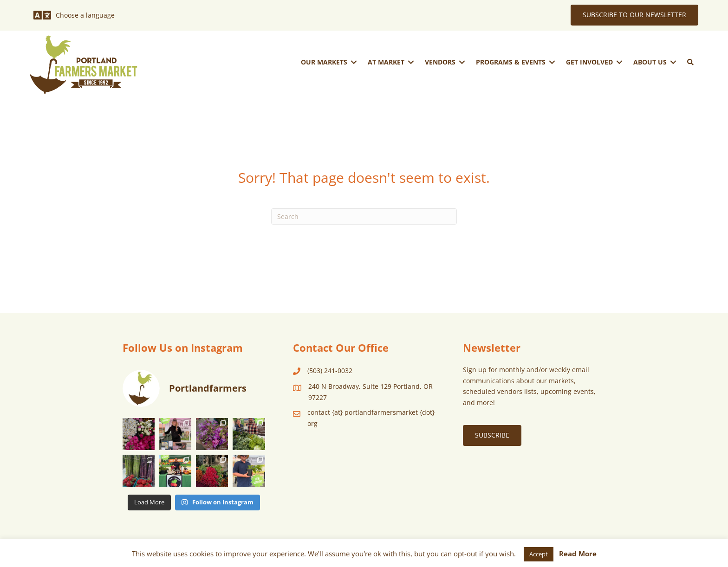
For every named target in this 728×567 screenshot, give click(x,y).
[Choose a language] (74, 15)
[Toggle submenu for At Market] (411, 62)
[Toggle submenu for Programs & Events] (552, 62)
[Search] (364, 216)
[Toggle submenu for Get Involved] (619, 62)
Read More (578, 554)
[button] (690, 62)
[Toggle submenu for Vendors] (462, 62)
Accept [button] (539, 554)
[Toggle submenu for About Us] (673, 62)
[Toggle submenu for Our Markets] (354, 62)
